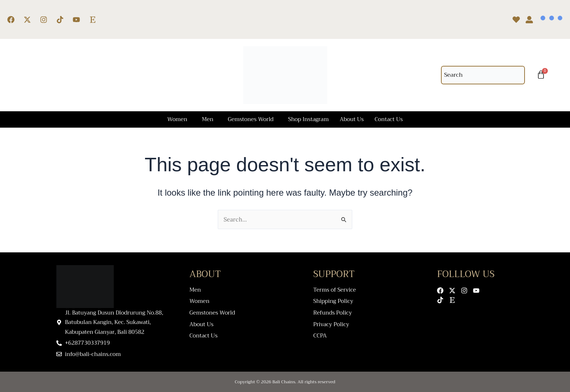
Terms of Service (335, 290)
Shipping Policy (333, 301)
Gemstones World (251, 119)
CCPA (320, 333)
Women (177, 119)
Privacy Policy (331, 322)
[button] (179, 119)
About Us (352, 119)
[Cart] (541, 75)
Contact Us (389, 119)
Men (208, 119)
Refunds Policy (333, 311)
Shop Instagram (308, 119)
